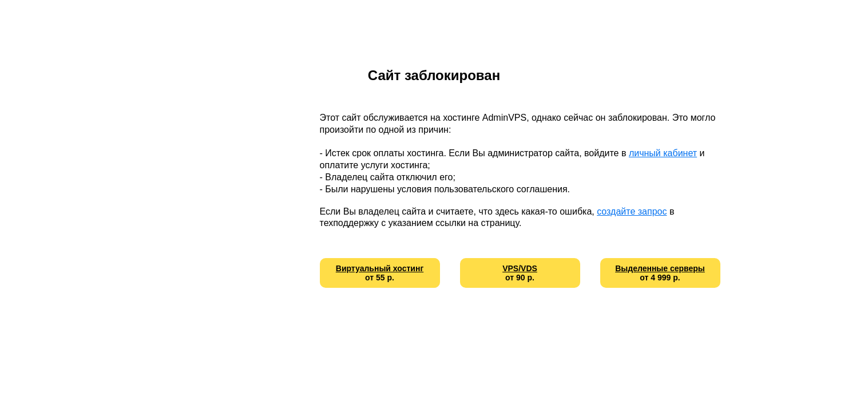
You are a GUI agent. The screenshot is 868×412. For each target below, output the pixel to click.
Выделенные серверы (660, 268)
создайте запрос (632, 211)
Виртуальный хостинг (380, 268)
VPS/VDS (520, 268)
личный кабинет (663, 153)
